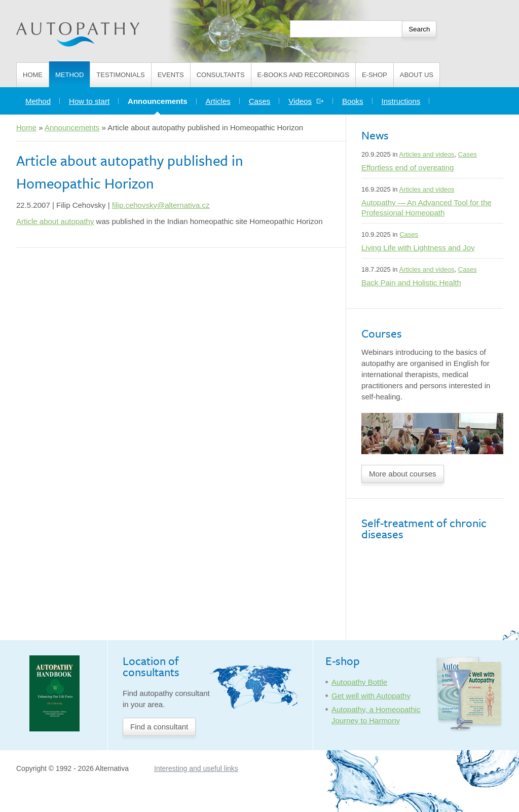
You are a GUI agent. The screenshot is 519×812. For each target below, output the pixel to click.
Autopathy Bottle (359, 682)
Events (171, 75)
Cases (260, 101)
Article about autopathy (55, 221)
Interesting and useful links (196, 768)
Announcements (162, 99)
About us (417, 75)
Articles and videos (427, 154)
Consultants (221, 75)
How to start (89, 101)
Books (353, 101)
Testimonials (120, 75)
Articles (218, 101)
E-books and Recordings (303, 75)
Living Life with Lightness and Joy (418, 248)
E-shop (375, 75)
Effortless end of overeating (407, 168)
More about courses (403, 474)
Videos (306, 101)
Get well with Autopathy (371, 696)
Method (69, 75)
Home (33, 75)
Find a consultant (159, 727)
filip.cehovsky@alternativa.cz (161, 205)
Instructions (401, 101)
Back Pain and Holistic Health (411, 283)
